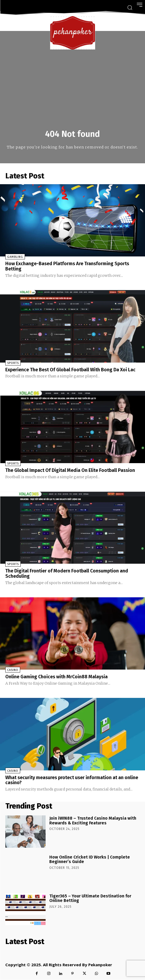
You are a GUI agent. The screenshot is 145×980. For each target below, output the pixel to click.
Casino (13, 670)
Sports (13, 363)
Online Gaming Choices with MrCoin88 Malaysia (56, 677)
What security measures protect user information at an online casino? (72, 780)
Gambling (15, 257)
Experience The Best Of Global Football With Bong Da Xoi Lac (70, 370)
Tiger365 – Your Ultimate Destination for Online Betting (90, 898)
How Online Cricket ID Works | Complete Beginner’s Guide (90, 859)
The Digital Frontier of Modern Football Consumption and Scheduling (67, 573)
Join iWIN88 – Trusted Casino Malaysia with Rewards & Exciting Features (93, 821)
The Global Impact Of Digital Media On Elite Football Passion (70, 470)
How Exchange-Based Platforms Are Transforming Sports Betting (67, 266)
